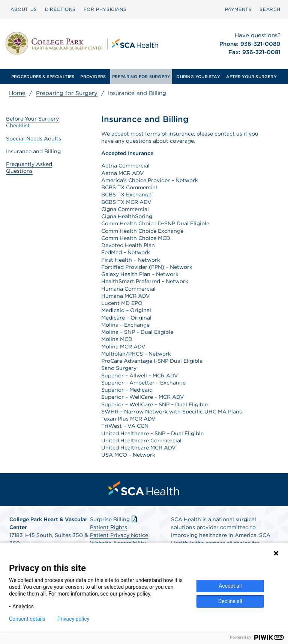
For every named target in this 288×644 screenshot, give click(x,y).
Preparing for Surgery (67, 93)
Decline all (230, 601)
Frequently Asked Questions (29, 167)
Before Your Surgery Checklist (32, 122)
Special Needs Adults (34, 139)
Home (17, 93)
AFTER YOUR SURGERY (251, 77)
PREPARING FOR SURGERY (141, 77)
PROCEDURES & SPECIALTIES (43, 77)
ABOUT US (24, 9)
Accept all (230, 586)
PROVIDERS (93, 77)
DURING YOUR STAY (198, 77)
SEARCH (270, 9)
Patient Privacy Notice (119, 535)
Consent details (27, 619)
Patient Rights (109, 527)
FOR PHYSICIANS (105, 9)
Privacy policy (73, 619)
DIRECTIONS (60, 9)
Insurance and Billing (33, 151)
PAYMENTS (238, 9)
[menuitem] (24, 9)
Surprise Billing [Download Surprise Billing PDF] (114, 519)
